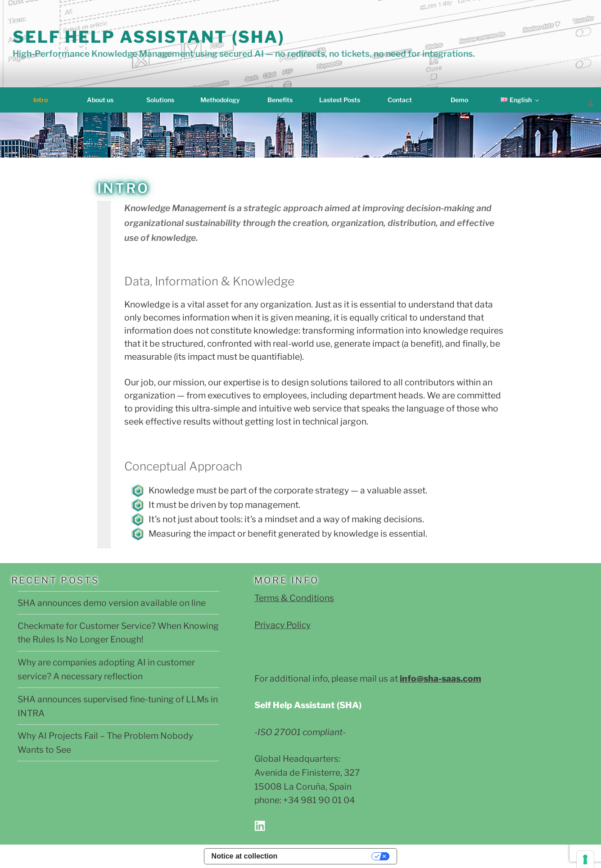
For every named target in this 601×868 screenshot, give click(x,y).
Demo (459, 100)
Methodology (220, 100)
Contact (400, 100)
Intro (41, 100)
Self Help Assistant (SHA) (149, 37)
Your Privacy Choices (329, 856)
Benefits (280, 100)
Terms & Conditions (294, 598)
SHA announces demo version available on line (112, 603)
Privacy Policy (282, 625)
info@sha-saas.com (441, 678)
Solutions (160, 100)
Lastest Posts (340, 100)
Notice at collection (245, 856)
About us (100, 100)
